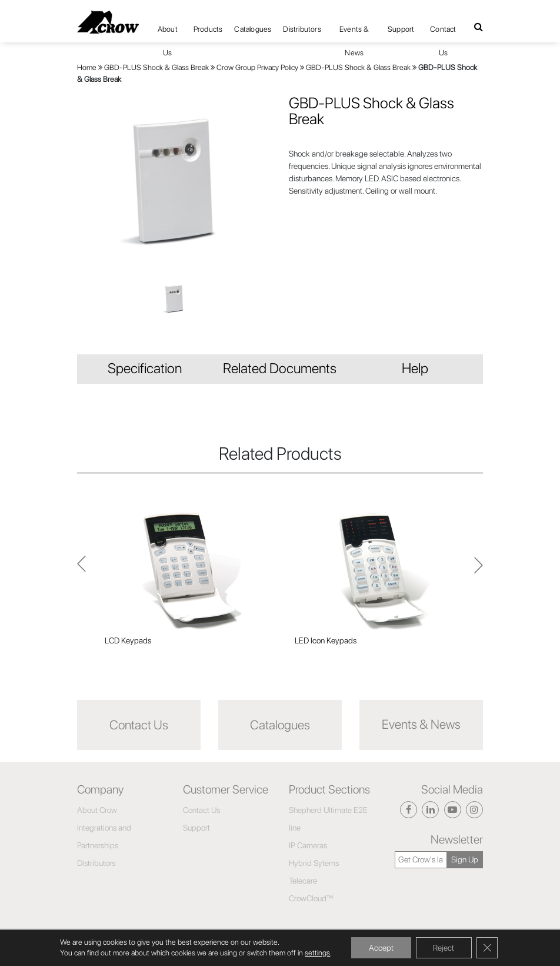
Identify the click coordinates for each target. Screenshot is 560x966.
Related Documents (280, 368)
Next (81, 570)
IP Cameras (308, 845)
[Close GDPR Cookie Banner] (487, 948)
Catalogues (253, 29)
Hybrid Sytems (314, 863)
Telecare (303, 881)
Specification (145, 368)
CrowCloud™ (311, 898)
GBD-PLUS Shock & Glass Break (156, 67)
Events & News (354, 33)
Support (401, 29)
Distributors (302, 29)
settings (317, 953)
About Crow (97, 810)
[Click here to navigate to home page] (108, 22)
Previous (479, 570)
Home (87, 67)
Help (415, 368)
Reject (444, 948)
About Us (168, 33)
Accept (381, 948)
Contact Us (443, 33)
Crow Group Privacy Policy (257, 67)
